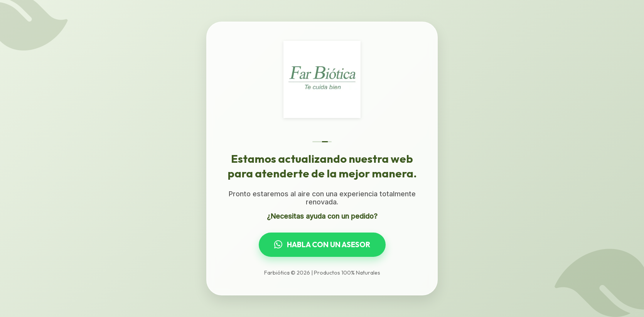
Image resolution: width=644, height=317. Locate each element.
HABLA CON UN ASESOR (322, 244)
